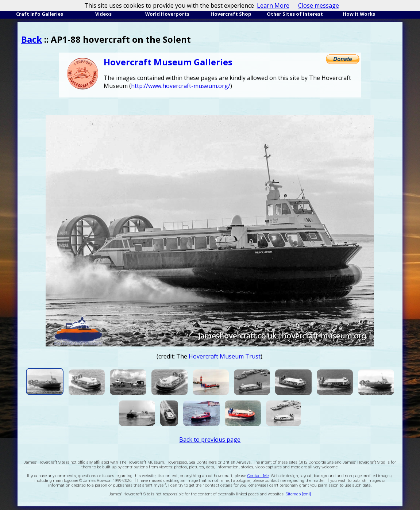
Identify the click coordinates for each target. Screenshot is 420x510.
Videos (103, 14)
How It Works (359, 14)
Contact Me (258, 476)
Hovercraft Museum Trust (225, 356)
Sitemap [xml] (298, 494)
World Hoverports (167, 14)
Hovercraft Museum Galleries (168, 62)
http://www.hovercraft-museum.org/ (181, 86)
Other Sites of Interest (295, 14)
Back (32, 39)
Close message (319, 5)
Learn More (273, 5)
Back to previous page (210, 440)
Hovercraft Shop (231, 14)
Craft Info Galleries (40, 14)
